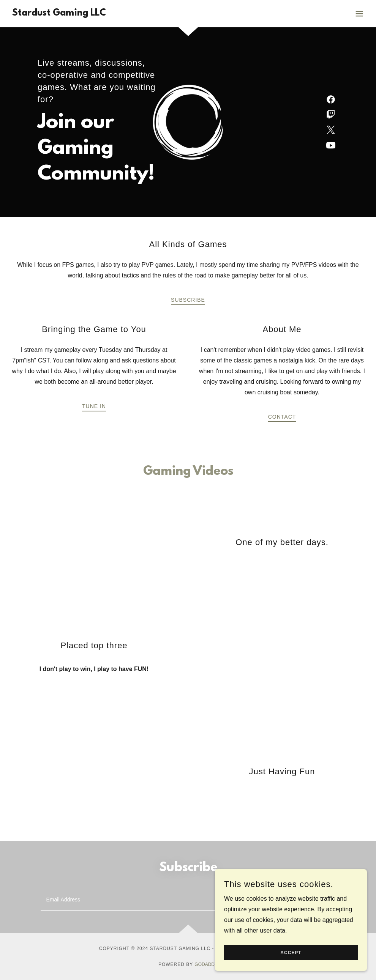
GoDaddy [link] (206, 964)
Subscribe (188, 300)
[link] (58, 13)
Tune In (94, 406)
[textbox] (159, 900)
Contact (282, 417)
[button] (359, 14)
